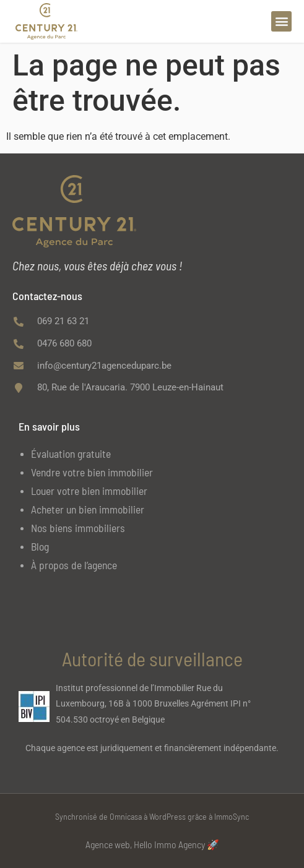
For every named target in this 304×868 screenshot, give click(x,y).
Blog (40, 546)
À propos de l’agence (74, 565)
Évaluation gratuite (71, 453)
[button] (281, 21)
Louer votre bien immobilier (89, 491)
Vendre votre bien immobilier (92, 472)
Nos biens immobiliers (78, 528)
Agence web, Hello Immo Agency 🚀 (152, 844)
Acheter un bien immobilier (88, 509)
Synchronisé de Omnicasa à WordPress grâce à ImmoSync (152, 816)
